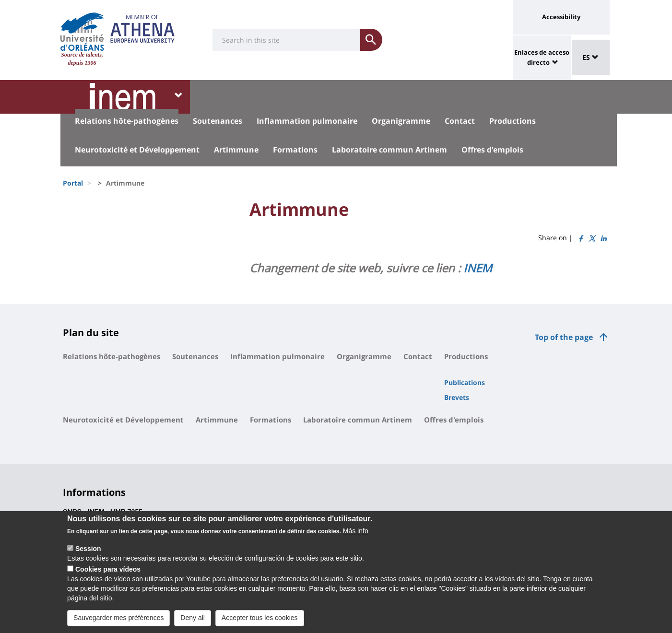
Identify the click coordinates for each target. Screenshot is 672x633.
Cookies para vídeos (108, 573)
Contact (460, 121)
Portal (73, 183)
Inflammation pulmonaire (307, 121)
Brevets (457, 397)
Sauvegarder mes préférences (118, 621)
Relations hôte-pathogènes (127, 121)
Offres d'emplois (492, 150)
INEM (478, 268)
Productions (513, 121)
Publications (465, 382)
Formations (295, 150)
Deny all (193, 621)
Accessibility (561, 17)
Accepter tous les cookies (260, 621)
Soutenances (218, 121)
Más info (356, 534)
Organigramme (401, 121)
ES (590, 57)
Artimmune (236, 150)
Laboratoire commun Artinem (389, 150)
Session (88, 552)
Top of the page (564, 337)
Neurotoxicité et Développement (137, 150)
